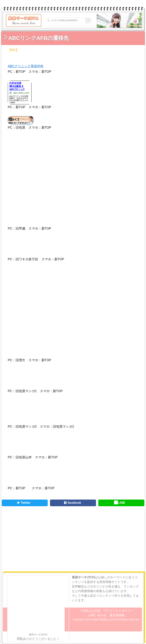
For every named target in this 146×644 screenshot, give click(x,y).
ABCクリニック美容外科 (26, 66)
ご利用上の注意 (90, 611)
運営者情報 (117, 615)
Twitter (23, 503)
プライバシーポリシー (119, 611)
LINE (120, 503)
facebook (72, 503)
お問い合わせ (97, 615)
